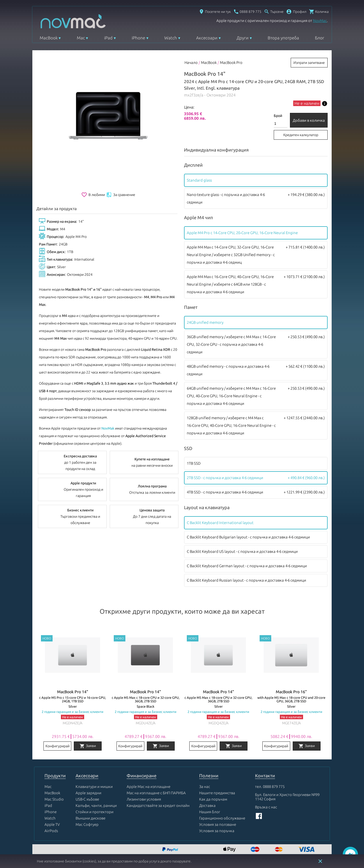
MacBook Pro (231, 63)
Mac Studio (54, 799)
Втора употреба (283, 38)
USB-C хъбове (87, 799)
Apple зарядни (88, 793)
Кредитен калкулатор (301, 135)
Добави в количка (309, 120)
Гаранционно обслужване (222, 818)
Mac (81, 38)
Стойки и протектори (95, 812)
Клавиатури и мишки (94, 787)
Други (243, 38)
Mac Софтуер (87, 824)
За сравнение (121, 195)
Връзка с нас (266, 807)
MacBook (49, 38)
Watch (171, 38)
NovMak (108, 428)
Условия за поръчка (217, 831)
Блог (320, 38)
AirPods (51, 831)
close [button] (320, 861)
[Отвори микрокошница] (319, 12)
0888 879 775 (274, 787)
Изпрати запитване (309, 63)
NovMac (320, 21)
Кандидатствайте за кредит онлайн (158, 805)
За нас (205, 787)
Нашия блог (210, 812)
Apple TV (52, 824)
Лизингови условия (144, 799)
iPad (108, 38)
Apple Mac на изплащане (149, 787)
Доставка (207, 805)
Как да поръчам (213, 799)
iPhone (138, 38)
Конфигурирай (58, 746)
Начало (191, 63)
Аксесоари (207, 38)
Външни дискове (90, 818)
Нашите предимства (217, 793)
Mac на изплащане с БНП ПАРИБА (156, 793)
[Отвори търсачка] (274, 12)
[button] (296, 12)
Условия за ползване (218, 824)
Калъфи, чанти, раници (96, 805)
